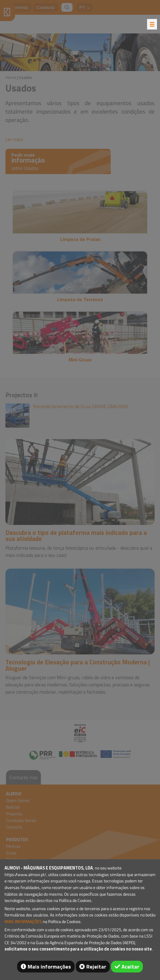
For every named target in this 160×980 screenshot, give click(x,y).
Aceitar (130, 967)
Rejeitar (96, 967)
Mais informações (49, 967)
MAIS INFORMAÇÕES (23, 922)
